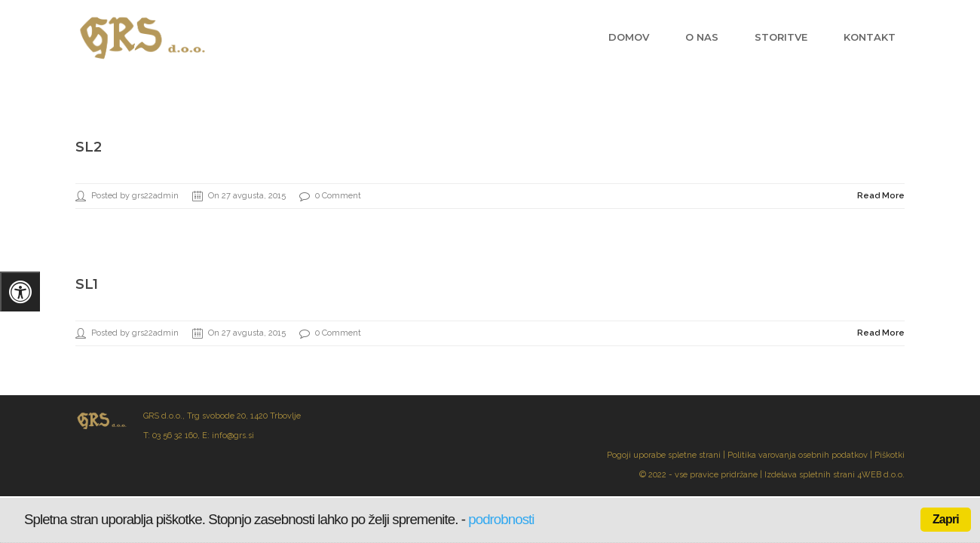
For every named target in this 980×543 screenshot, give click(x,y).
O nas (702, 37)
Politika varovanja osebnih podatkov (798, 455)
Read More (881, 196)
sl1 (87, 284)
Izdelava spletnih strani (810, 475)
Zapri (946, 519)
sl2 (89, 147)
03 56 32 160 (175, 436)
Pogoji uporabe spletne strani (664, 455)
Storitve (781, 37)
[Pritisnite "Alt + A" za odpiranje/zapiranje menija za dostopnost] (20, 291)
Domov (629, 37)
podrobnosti (501, 519)
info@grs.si (233, 436)
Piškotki (890, 455)
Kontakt (870, 37)
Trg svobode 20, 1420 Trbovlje (244, 416)
